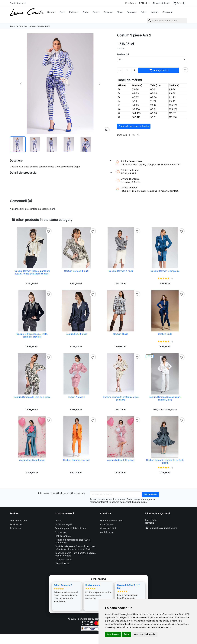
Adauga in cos (159, 70)
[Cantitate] (127, 70)
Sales (144, 12)
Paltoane (74, 12)
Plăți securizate (63, 536)
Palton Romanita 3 (63, 585)
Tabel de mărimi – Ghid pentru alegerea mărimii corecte (75, 554)
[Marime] (152, 59)
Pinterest (138, 135)
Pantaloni (132, 12)
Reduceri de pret (18, 521)
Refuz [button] (127, 634)
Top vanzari (16, 528)
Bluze (120, 12)
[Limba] (130, 3)
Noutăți (154, 12)
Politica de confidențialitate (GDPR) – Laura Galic (74, 541)
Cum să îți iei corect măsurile (134, 126)
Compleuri (168, 12)
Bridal (85, 12)
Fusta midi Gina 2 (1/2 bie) (128, 587)
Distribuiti (130, 135)
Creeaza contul (108, 528)
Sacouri (51, 12)
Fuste (62, 12)
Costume (108, 12)
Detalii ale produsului (24, 173)
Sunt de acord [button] (113, 634)
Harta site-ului (62, 563)
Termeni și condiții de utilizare (70, 528)
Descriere (16, 161)
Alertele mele (107, 532)
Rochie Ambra (93, 585)
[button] (161, 3)
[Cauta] (167, 21)
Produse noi (16, 524)
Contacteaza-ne (18, 3)
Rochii (96, 12)
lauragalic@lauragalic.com (163, 528)
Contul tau (105, 513)
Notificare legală (63, 524)
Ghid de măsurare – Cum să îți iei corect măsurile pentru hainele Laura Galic (76, 548)
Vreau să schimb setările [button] (145, 634)
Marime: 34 (123, 54)
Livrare (59, 521)
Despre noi (61, 532)
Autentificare (107, 524)
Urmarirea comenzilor (111, 521)
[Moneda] (144, 3)
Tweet (134, 135)
